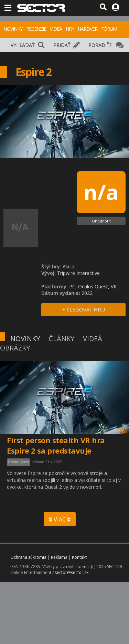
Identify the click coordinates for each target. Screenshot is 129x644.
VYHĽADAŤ (23, 45)
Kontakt (79, 557)
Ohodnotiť (101, 221)
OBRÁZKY (15, 348)
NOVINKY (13, 29)
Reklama (59, 557)
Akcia (68, 266)
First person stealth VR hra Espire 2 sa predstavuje (56, 445)
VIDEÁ (56, 29)
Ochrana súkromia (28, 557)
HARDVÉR (88, 29)
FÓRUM (109, 29)
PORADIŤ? (100, 45)
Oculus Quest (18, 462)
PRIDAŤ (62, 45)
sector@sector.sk (72, 572)
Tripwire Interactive (78, 273)
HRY (70, 29)
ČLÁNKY (61, 339)
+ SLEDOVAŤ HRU (84, 309)
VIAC (60, 519)
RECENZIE (36, 29)
